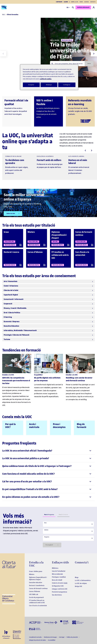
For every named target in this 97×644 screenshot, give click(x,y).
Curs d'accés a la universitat (38, 606)
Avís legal (62, 637)
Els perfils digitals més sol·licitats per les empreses (47, 379)
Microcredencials (57, 574)
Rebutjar (49, 85)
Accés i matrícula (34, 426)
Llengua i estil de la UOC (60, 589)
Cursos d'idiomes (35, 591)
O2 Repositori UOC (58, 586)
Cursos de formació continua (38, 588)
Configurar (67, 85)
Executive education (36, 582)
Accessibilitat (52, 640)
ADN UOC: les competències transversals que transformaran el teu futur (16, 381)
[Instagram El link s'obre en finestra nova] (76, 568)
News (81, 2)
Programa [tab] (49, 515)
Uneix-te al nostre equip (60, 583)
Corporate (59, 2)
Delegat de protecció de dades (38, 640)
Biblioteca (55, 568)
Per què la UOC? (10, 426)
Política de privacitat (72, 637)
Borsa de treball (57, 580)
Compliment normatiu (35, 637)
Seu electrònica (57, 595)
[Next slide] (94, 54)
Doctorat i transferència (37, 585)
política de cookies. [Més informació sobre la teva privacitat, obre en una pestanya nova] (46, 79)
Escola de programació (36, 597)
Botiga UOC (79, 586)
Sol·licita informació (83, 7)
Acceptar (31, 85)
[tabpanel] (68, 534)
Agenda (87, 2)
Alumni (66, 2)
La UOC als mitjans (81, 583)
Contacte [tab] (63, 515)
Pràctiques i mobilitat (59, 577)
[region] (49, 77)
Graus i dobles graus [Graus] (36, 571)
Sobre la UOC (75, 2)
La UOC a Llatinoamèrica (83, 580)
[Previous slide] (3, 54)
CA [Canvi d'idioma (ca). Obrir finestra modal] (68, 7)
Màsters (32, 574)
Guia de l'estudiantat (59, 571)
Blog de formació (82, 426)
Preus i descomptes (59, 426)
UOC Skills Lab (34, 594)
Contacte (93, 2)
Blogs (77, 577)
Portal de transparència (59, 592)
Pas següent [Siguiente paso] (52, 545)
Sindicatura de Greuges (50, 637)
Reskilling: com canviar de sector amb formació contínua (79, 379)
